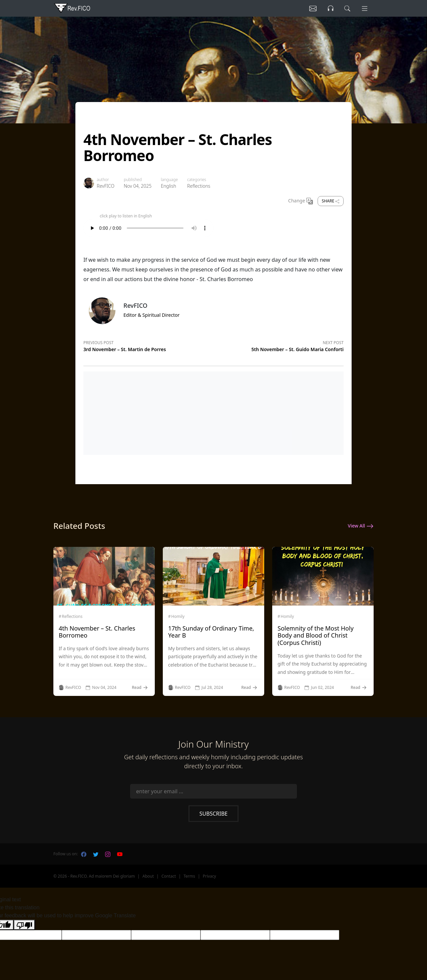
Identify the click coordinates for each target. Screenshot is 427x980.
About (148, 876)
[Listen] (311, 8)
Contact (169, 876)
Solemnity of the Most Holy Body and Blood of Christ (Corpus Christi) (316, 635)
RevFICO (106, 186)
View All (361, 526)
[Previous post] (148, 345)
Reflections (199, 186)
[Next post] (279, 345)
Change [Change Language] (301, 201)
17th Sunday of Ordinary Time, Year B (211, 632)
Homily (178, 617)
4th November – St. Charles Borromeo (97, 632)
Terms (189, 876)
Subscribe (213, 814)
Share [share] (331, 201)
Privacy (209, 876)
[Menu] (364, 8)
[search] (347, 8)
